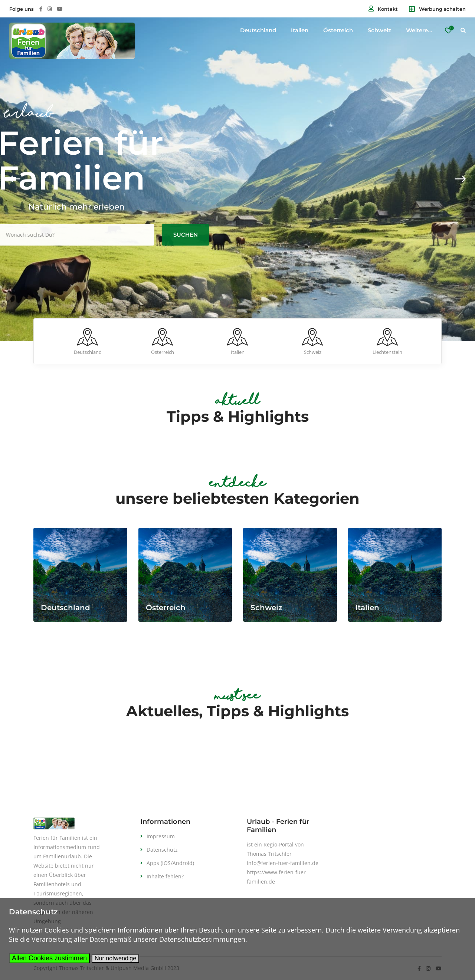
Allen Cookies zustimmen (49, 958)
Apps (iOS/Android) (170, 863)
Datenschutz (162, 850)
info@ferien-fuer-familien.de (283, 863)
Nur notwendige (115, 958)
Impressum (161, 836)
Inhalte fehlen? (165, 876)
